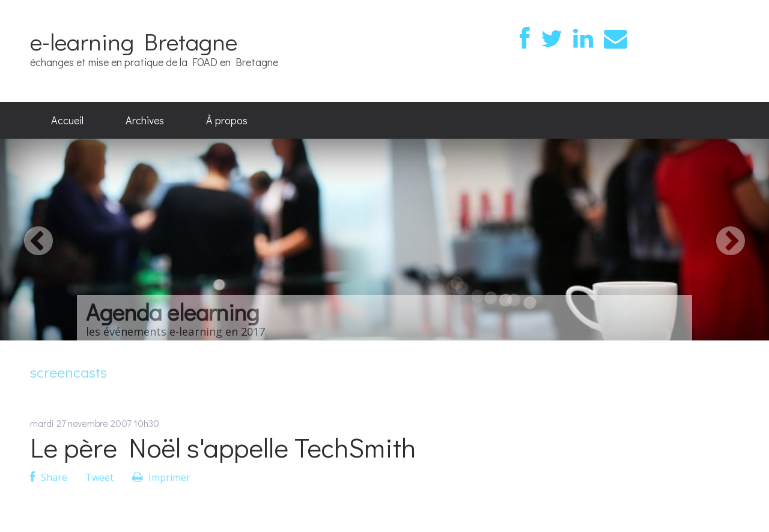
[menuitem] (67, 121)
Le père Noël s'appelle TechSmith (223, 447)
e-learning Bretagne (134, 41)
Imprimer (161, 477)
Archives (145, 120)
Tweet (99, 477)
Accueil (67, 120)
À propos (227, 120)
